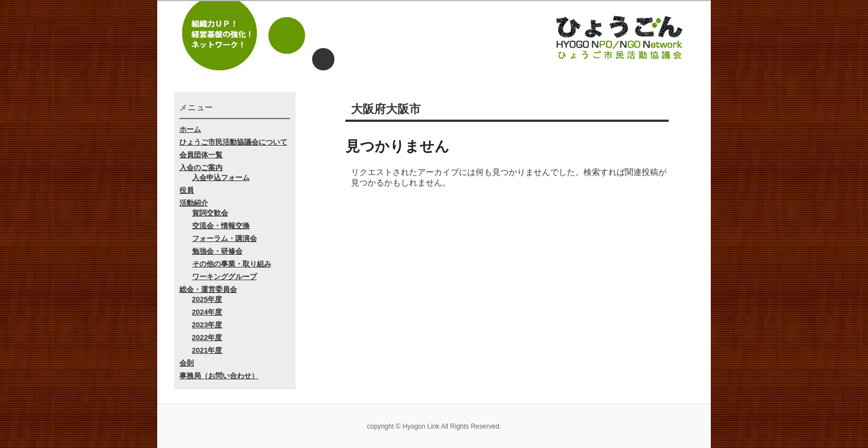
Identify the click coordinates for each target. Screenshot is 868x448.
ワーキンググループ (224, 277)
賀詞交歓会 (210, 213)
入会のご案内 (201, 168)
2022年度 (207, 338)
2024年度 (207, 312)
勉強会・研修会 (217, 251)
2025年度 (207, 299)
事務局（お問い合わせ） (219, 376)
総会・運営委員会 (208, 289)
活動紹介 (194, 203)
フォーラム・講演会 (224, 238)
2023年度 (207, 325)
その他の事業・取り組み (232, 264)
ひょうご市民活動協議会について (233, 142)
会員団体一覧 (201, 155)
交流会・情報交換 (221, 226)
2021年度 (207, 350)
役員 (187, 190)
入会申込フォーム (221, 177)
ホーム (190, 129)
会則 (187, 363)
